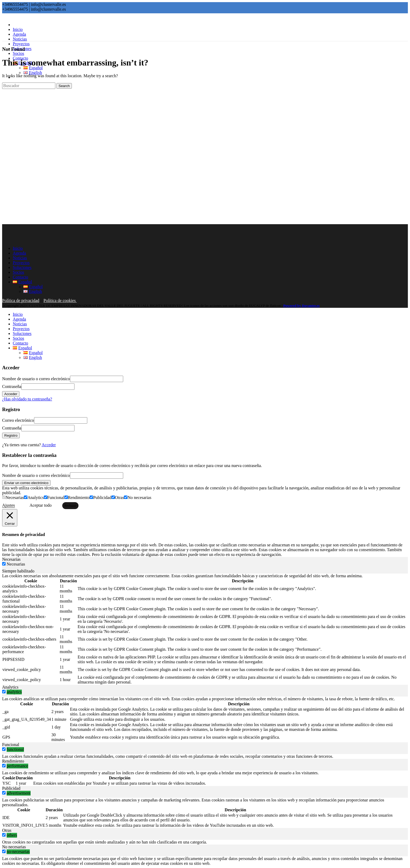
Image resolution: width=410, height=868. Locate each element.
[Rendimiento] (66, 497)
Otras (120, 498)
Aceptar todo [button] (41, 505)
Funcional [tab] (11, 745)
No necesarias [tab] (14, 847)
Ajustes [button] (9, 505)
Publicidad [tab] (11, 788)
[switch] (4, 692)
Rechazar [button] (70, 506)
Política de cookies (60, 300)
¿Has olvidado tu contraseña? (27, 399)
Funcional (56, 498)
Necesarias (15, 498)
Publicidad (102, 498)
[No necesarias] (126, 497)
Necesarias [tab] (11, 559)
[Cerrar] (10, 518)
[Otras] (113, 497)
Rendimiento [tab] (13, 761)
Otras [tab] (7, 830)
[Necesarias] (4, 497)
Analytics (36, 498)
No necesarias (139, 498)
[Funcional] (46, 497)
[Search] (29, 86)
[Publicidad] (91, 497)
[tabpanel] (205, 629)
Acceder (49, 445)
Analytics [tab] (10, 687)
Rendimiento (79, 498)
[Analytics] (26, 497)
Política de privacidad (21, 300)
